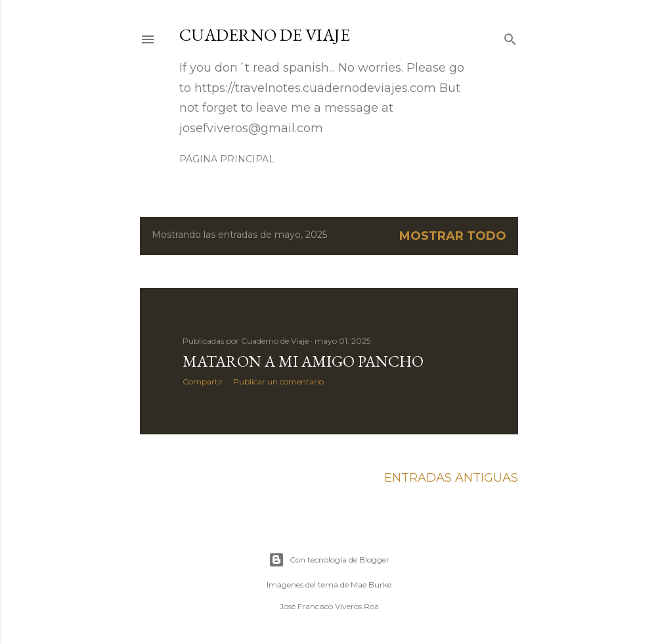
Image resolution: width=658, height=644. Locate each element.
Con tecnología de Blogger (329, 560)
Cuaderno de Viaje (265, 35)
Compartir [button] (203, 381)
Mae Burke (371, 585)
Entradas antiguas (451, 478)
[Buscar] (510, 37)
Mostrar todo (453, 236)
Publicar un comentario (278, 381)
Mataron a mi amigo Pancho (303, 361)
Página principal (227, 159)
